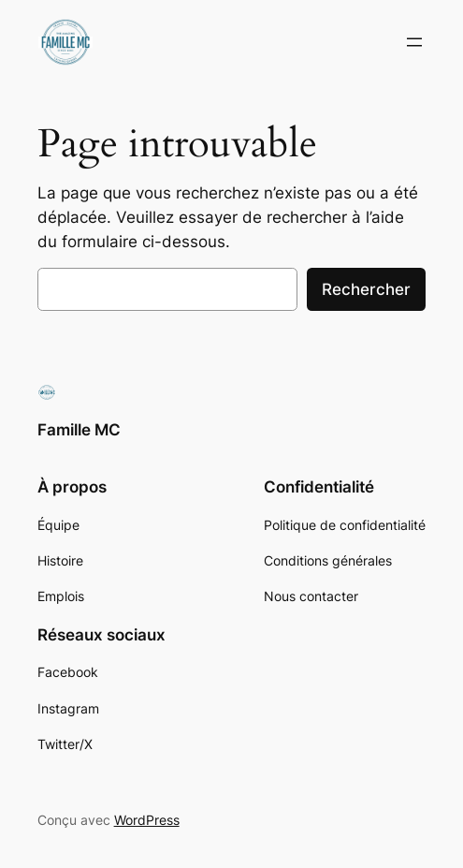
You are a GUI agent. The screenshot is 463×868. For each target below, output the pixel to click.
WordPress (147, 820)
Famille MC (79, 430)
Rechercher (366, 289)
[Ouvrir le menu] (414, 42)
